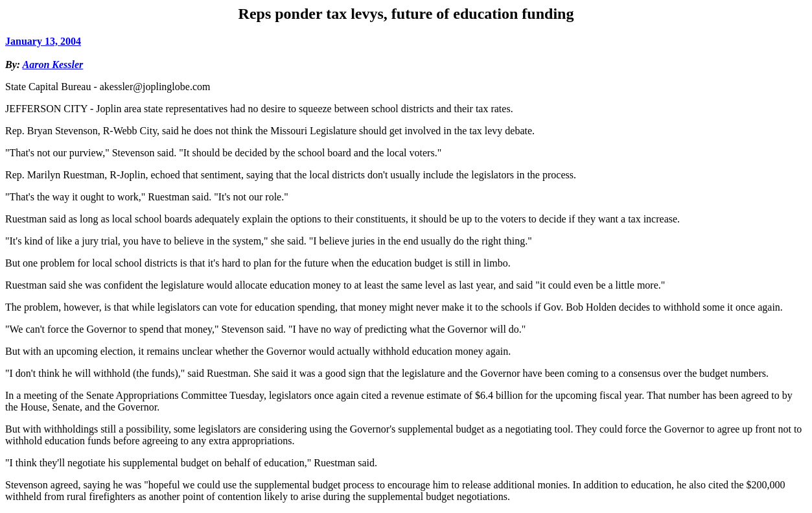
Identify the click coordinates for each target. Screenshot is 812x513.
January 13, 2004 (43, 41)
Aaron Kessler (53, 65)
